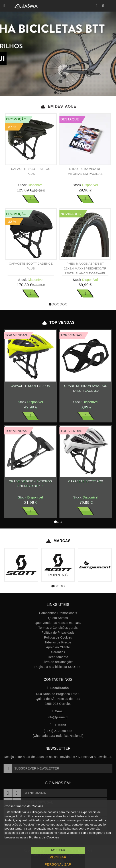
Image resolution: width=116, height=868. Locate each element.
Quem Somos (58, 618)
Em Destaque (58, 106)
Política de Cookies (58, 637)
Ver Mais (31, 199)
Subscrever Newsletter (31, 768)
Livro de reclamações (58, 662)
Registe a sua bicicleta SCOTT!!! (58, 667)
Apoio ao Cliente (58, 647)
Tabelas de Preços (58, 642)
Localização (58, 688)
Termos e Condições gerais (58, 628)
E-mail (58, 711)
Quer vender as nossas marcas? (58, 623)
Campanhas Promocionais (58, 613)
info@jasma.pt (58, 717)
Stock (22, 185)
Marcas (58, 541)
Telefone (58, 725)
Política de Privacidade (58, 633)
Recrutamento (58, 657)
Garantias (58, 652)
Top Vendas (58, 323)
